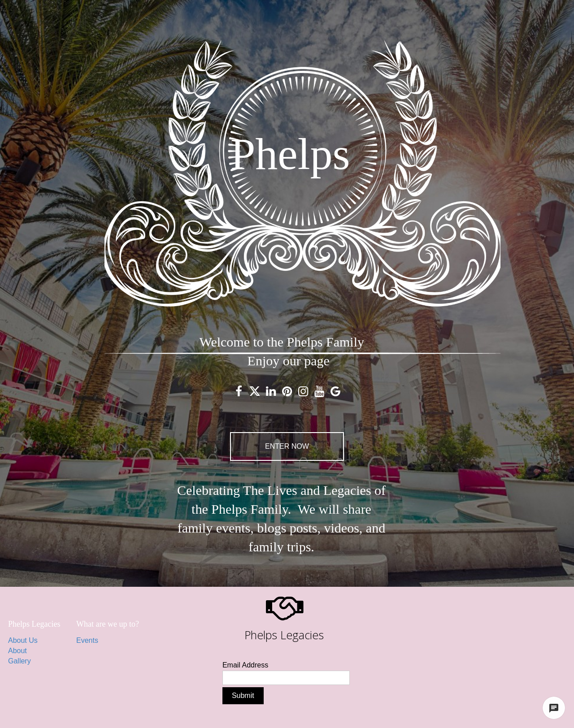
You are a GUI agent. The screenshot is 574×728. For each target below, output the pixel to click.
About (17, 651)
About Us (23, 640)
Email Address (245, 665)
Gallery (20, 661)
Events (87, 640)
